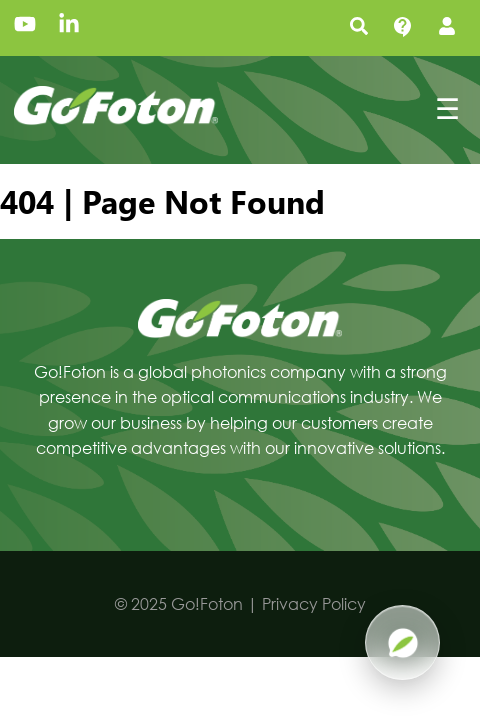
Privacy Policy (314, 603)
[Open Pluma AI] (402, 642)
